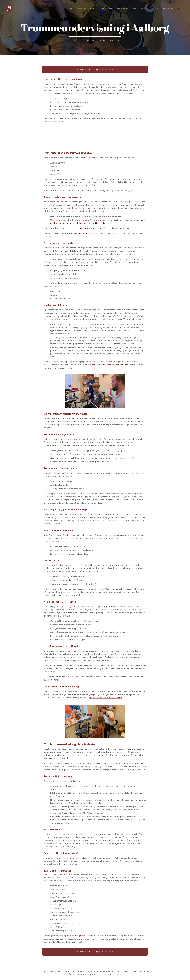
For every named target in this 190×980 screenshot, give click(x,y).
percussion (72, 936)
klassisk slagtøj (87, 936)
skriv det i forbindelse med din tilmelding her (107, 365)
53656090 (84, 971)
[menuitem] (142, 8)
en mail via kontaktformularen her (84, 233)
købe (83, 677)
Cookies (118, 975)
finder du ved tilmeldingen (90, 228)
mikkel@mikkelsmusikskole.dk (62, 971)
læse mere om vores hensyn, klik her (106, 697)
